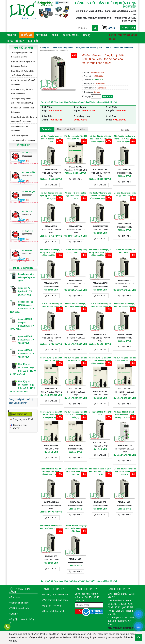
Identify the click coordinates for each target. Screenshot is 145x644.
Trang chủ (13, 35)
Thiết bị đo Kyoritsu (20, 135)
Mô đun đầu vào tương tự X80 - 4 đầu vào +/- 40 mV (76, 305)
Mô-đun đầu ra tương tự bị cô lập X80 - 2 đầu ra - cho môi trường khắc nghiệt (51, 252)
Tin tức (55, 35)
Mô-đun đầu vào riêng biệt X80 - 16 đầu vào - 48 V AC (51, 527)
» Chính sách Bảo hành (53, 611)
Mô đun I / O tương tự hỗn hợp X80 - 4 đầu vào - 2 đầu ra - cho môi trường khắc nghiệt (100, 196)
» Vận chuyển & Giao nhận (55, 600)
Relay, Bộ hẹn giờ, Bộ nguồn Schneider (24, 82)
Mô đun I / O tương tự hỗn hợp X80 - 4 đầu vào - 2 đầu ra (76, 196)
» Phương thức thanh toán (55, 595)
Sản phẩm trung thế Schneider (20, 128)
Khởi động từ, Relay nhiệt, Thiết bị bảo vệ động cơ (23, 73)
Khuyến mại (26, 35)
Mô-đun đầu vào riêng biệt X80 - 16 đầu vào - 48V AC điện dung (76, 528)
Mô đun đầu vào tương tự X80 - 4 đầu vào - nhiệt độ (51, 305)
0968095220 (55, 111)
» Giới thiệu (14, 597)
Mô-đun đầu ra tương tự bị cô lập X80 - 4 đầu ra (76, 251)
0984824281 (57, 120)
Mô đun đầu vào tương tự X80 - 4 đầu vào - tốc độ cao (51, 139)
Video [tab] (82, 129)
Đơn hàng (129, 28)
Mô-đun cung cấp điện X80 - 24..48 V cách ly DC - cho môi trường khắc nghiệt (100, 361)
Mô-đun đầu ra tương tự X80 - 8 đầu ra (125, 251)
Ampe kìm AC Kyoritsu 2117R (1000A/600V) (25, 291)
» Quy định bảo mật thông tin (22, 621)
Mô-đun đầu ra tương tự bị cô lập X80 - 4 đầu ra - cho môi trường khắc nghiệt (100, 252)
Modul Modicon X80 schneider (55, 51)
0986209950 (80, 120)
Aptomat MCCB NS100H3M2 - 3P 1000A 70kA (26, 340)
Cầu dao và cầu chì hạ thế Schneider (22, 110)
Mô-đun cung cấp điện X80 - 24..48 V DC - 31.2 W (76, 359)
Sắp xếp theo (126, 130)
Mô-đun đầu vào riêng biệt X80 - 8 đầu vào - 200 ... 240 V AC (76, 472)
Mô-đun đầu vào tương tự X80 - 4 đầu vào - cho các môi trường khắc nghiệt (100, 139)
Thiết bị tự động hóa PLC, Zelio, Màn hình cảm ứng (22, 101)
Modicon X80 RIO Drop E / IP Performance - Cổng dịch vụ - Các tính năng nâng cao (125, 415)
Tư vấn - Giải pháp (15, 41)
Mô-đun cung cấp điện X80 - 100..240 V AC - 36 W (125, 359)
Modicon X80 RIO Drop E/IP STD (100, 413)
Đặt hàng (53, 185)
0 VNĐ (112, 28)
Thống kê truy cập (19, 414)
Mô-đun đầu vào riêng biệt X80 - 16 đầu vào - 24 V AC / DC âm (100, 472)
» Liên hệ (13, 614)
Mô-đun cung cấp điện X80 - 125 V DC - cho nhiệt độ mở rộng (76, 415)
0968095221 (122, 111)
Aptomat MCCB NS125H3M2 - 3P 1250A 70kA (26, 354)
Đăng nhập (33, 41)
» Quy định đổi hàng (52, 606)
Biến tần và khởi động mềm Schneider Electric (23, 64)
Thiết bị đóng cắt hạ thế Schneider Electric (21, 55)
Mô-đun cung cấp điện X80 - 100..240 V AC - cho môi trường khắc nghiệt (51, 415)
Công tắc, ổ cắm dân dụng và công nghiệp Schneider (24, 119)
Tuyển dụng (42, 35)
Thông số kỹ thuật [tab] (66, 129)
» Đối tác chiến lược (19, 603)
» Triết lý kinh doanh (19, 608)
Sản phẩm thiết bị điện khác (23, 140)
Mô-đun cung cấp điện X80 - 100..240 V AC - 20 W (76, 137)
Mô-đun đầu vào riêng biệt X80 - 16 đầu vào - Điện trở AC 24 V (125, 472)
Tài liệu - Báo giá (71, 35)
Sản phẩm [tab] (47, 129)
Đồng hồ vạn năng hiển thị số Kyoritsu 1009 (27, 277)
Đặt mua (107, 96)
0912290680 (120, 120)
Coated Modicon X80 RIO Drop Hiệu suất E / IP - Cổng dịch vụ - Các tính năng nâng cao (51, 472)
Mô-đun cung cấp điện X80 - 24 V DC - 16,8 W (51, 359)
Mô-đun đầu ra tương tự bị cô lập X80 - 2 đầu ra (125, 194)
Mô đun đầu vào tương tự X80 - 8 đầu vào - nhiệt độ (100, 305)
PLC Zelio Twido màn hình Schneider (117, 48)
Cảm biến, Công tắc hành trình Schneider (22, 92)
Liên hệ (86, 35)
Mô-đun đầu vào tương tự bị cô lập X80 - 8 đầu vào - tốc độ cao (51, 196)
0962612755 (89, 111)
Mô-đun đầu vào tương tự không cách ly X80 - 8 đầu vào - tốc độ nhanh (125, 139)
